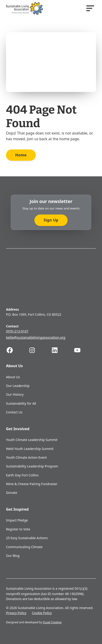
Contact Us (14, 412)
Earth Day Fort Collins (22, 475)
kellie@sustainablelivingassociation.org (36, 337)
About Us (13, 377)
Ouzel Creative (52, 622)
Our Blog (13, 556)
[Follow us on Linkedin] (62, 350)
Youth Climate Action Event (26, 457)
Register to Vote (18, 529)
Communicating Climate (24, 547)
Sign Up (51, 220)
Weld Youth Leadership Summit (30, 449)
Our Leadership (18, 386)
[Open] (90, 8)
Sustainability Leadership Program (32, 466)
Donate (12, 493)
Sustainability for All (21, 403)
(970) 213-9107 (17, 331)
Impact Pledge (17, 520)
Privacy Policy (16, 613)
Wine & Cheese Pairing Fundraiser (32, 484)
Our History (15, 394)
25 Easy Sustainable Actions (27, 538)
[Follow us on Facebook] (17, 350)
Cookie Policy (42, 613)
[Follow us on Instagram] (40, 350)
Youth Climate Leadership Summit (32, 440)
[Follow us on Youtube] (85, 350)
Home (21, 155)
